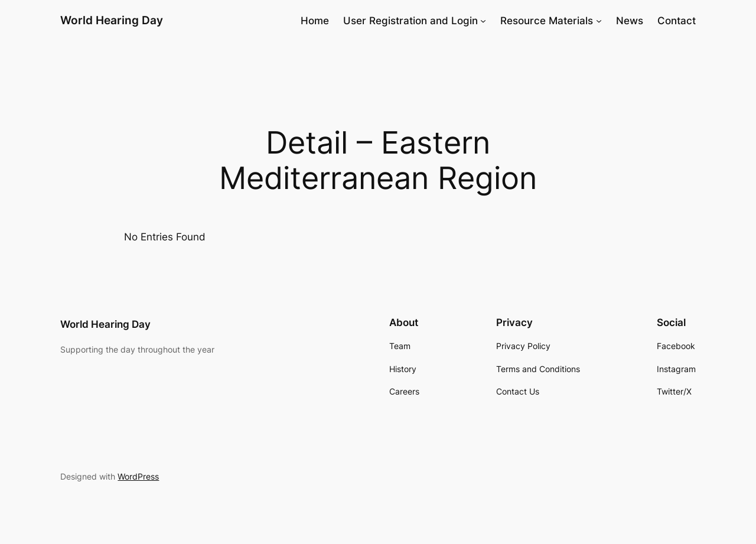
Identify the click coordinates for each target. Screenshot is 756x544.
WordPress (138, 476)
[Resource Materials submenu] (599, 21)
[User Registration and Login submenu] (483, 21)
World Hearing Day (112, 20)
